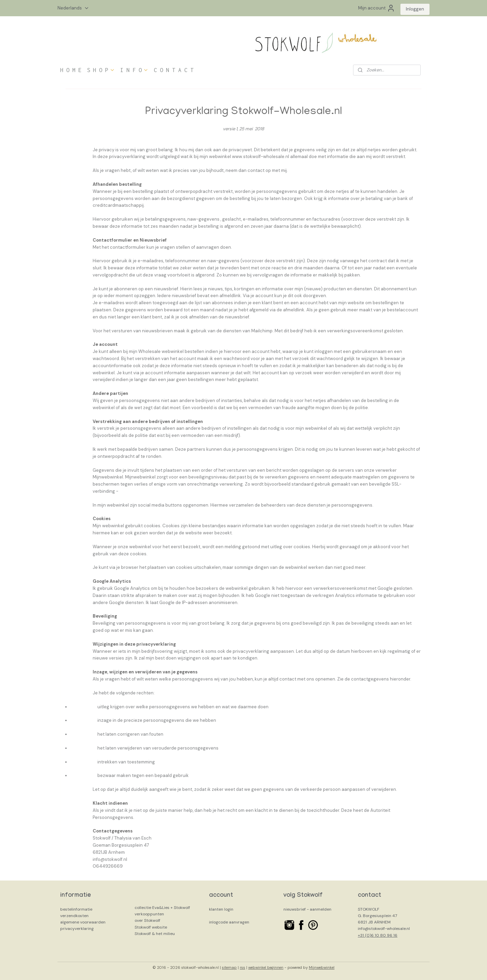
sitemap (229, 967)
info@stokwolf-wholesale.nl (384, 929)
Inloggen (415, 9)
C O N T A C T (174, 70)
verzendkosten (74, 916)
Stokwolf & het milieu (155, 934)
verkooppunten (149, 914)
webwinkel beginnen (266, 967)
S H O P (101, 70)
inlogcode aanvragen (229, 922)
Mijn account (377, 8)
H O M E (71, 70)
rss (242, 967)
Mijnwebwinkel (322, 967)
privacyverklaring (77, 929)
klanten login (221, 909)
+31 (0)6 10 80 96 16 (378, 935)
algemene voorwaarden (83, 922)
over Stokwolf (147, 920)
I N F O (134, 70)
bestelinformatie (76, 909)
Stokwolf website (151, 927)
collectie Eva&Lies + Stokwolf (162, 908)
